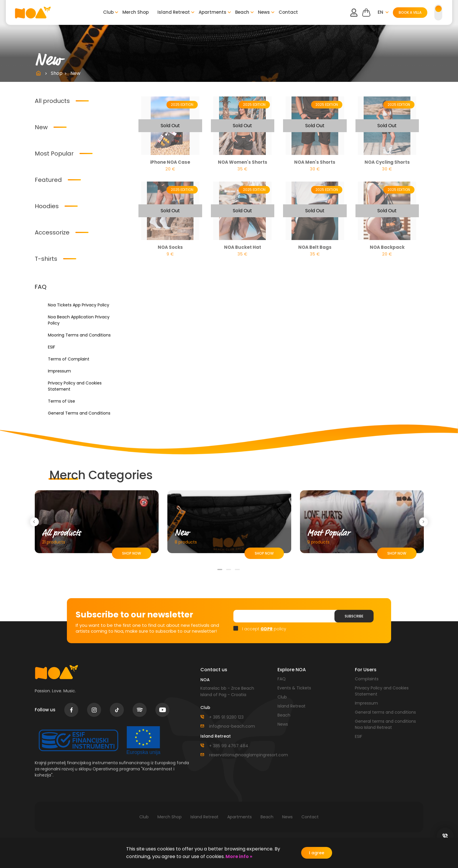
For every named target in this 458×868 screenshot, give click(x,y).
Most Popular (54, 153)
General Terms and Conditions (79, 413)
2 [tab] (229, 572)
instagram (94, 710)
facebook (71, 710)
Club (108, 12)
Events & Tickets (294, 688)
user (354, 13)
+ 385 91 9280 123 (226, 717)
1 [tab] (220, 572)
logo (33, 12)
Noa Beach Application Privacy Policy (79, 320)
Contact (288, 12)
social (445, 836)
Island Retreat (174, 12)
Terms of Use (61, 401)
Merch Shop (136, 12)
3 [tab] (238, 572)
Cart (366, 13)
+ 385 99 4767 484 (229, 746)
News (264, 12)
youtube (162, 710)
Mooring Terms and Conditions (79, 335)
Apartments (212, 12)
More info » (238, 856)
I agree (317, 853)
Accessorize (52, 232)
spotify (140, 710)
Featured (48, 180)
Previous (36, 522)
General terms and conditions (385, 712)
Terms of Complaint (69, 359)
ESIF (52, 347)
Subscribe (354, 616)
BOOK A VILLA (410, 12)
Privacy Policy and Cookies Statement (75, 386)
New (41, 127)
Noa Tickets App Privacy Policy (79, 305)
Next (425, 522)
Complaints (367, 679)
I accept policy (264, 629)
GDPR (267, 629)
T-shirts (46, 259)
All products (52, 101)
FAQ (282, 679)
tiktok (117, 710)
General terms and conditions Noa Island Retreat (385, 724)
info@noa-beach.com (232, 726)
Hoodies (47, 206)
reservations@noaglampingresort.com (239, 755)
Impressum (59, 371)
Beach (242, 12)
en (380, 12)
